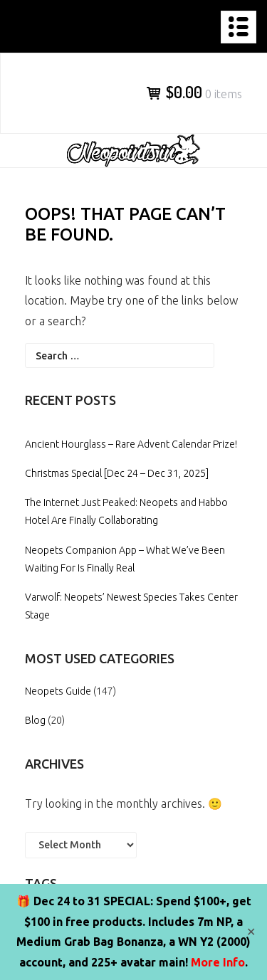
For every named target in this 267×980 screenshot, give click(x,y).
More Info (218, 962)
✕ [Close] (251, 932)
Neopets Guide (58, 691)
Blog (35, 720)
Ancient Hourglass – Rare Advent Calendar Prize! (131, 444)
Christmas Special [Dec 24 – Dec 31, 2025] (117, 473)
